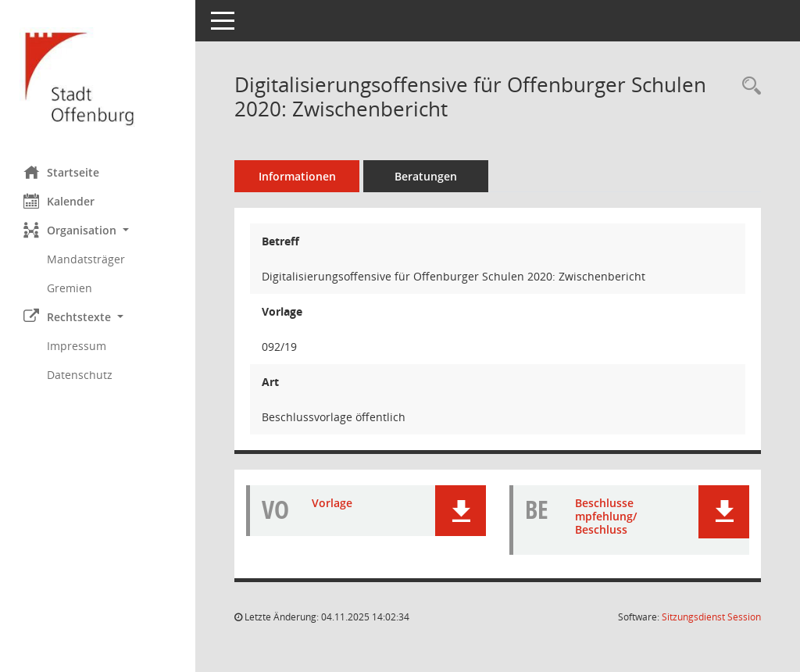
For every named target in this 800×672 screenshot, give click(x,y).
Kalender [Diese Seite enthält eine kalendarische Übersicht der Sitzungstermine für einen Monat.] (59, 201)
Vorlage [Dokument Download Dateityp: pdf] (332, 503)
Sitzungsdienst (711, 617)
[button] (98, 230)
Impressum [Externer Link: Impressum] (77, 346)
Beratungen (426, 176)
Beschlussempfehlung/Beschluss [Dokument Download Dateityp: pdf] (606, 516)
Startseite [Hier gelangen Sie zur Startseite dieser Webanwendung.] (61, 172)
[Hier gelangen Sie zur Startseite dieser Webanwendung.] (98, 77)
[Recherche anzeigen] (748, 86)
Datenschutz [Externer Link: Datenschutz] (80, 375)
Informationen (297, 176)
